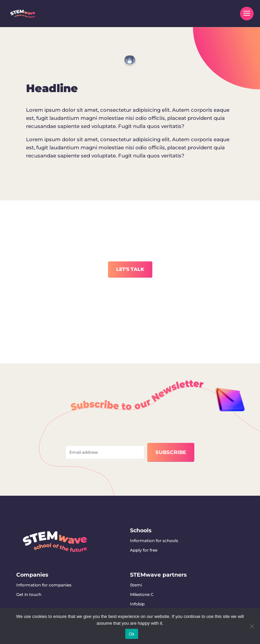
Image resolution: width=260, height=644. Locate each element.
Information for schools (154, 541)
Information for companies (44, 585)
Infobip (137, 604)
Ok (132, 634)
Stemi (136, 585)
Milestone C (142, 594)
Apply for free (144, 550)
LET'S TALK (130, 269)
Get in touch (29, 594)
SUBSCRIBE (171, 452)
